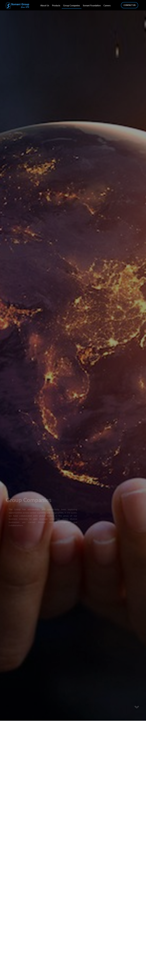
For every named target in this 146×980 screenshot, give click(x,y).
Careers (107, 5)
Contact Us (130, 5)
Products (56, 5)
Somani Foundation (92, 5)
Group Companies (72, 5)
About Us (45, 5)
